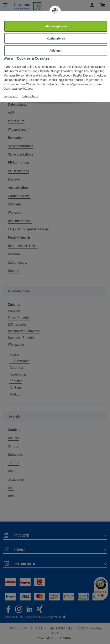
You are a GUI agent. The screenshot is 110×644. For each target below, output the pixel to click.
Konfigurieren (56, 38)
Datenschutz (30, 96)
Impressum (11, 96)
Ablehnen (56, 51)
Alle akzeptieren (56, 26)
